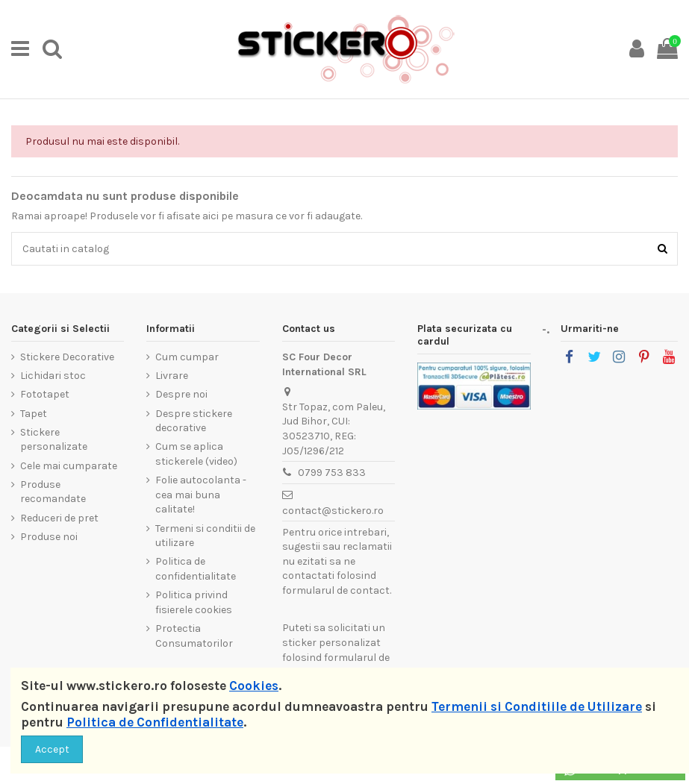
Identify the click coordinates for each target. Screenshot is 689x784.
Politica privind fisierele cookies (194, 602)
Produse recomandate (53, 492)
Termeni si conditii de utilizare (205, 536)
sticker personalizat (331, 643)
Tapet (34, 414)
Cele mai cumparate (69, 466)
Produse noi (49, 537)
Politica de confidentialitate (196, 569)
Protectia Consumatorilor (194, 636)
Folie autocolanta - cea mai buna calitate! (201, 495)
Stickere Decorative (67, 357)
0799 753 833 (332, 473)
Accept (52, 749)
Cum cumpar (187, 357)
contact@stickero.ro (333, 511)
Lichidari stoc (53, 376)
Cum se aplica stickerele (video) (196, 454)
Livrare (172, 376)
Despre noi (181, 394)
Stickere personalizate (54, 440)
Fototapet (45, 394)
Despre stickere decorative (194, 421)
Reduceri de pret (59, 518)
